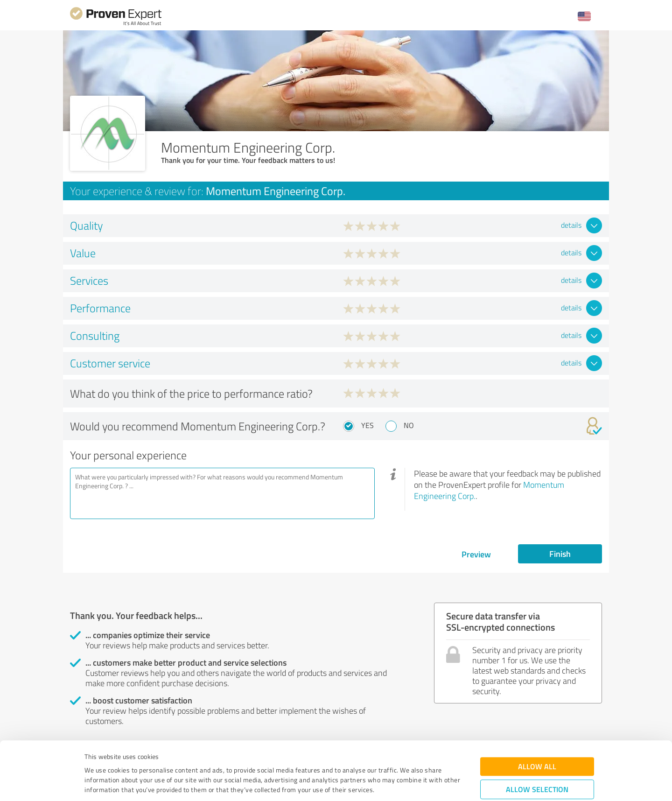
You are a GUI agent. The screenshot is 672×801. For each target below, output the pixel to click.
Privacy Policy (131, 757)
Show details (395, 783)
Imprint (95, 757)
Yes (367, 425)
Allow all (537, 714)
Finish (560, 554)
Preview (476, 554)
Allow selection (537, 737)
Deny (537, 766)
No (409, 425)
